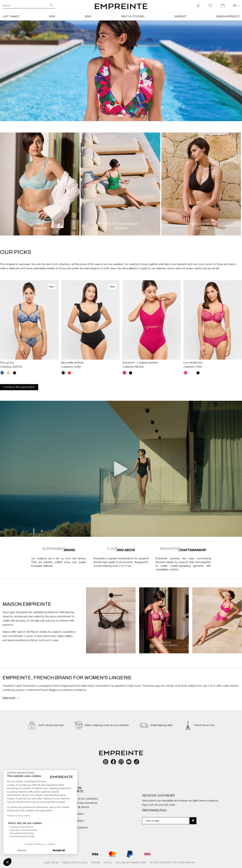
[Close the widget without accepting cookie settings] (21, 772)
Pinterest (107, 762)
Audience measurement (21, 827)
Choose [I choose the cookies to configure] (22, 850)
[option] (111, 620)
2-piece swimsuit (202, 224)
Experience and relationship (23, 830)
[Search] (26, 6)
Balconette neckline (72, 363)
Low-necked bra (193, 363)
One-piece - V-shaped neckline (140, 363)
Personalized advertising (22, 833)
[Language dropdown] (236, 6)
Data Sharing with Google (22, 836)
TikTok (136, 762)
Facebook (115, 762)
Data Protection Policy (155, 810)
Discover (40, 228)
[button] (7, 862)
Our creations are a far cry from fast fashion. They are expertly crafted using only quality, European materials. (59, 562)
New (40, 224)
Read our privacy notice (18, 816)
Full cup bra (7, 363)
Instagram (123, 762)
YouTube (130, 762)
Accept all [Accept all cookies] (59, 850)
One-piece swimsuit (121, 224)
